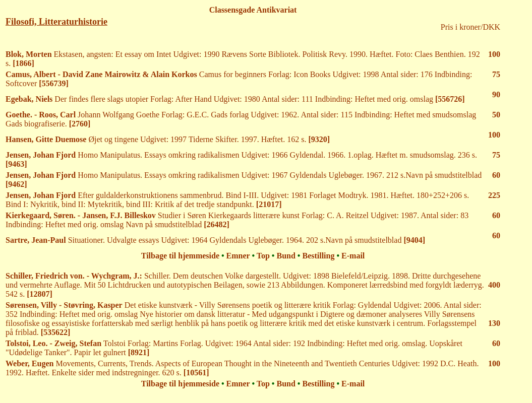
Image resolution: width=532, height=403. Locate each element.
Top (263, 256)
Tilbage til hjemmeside (180, 256)
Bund (286, 256)
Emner (238, 256)
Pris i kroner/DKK (470, 27)
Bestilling (318, 256)
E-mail (353, 256)
